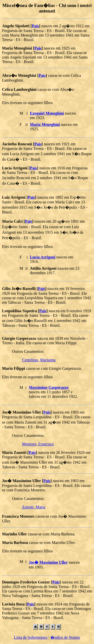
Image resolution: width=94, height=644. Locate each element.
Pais (35, 26)
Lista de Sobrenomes (31, 637)
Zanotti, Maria (34, 507)
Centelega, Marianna (39, 360)
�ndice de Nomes (65, 637)
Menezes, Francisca (38, 444)
